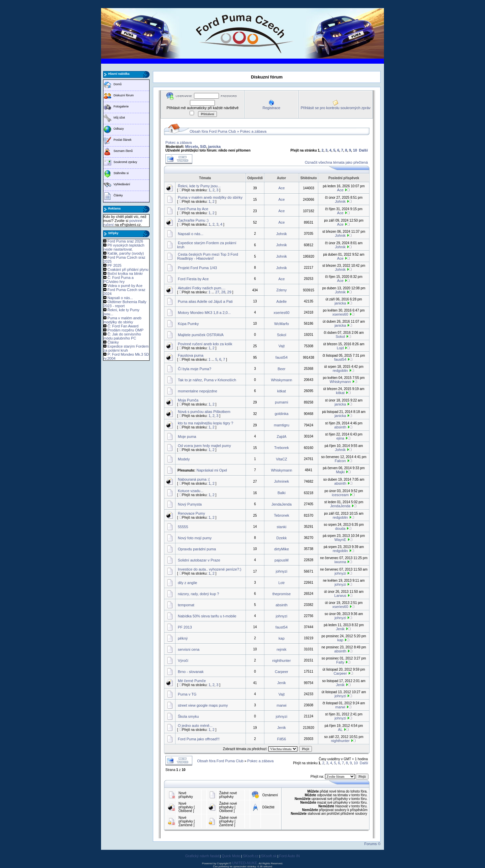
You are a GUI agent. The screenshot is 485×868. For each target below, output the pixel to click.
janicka (214, 147)
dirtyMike (282, 549)
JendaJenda (282, 504)
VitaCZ (281, 459)
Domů (118, 84)
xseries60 (281, 313)
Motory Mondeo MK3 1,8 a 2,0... (204, 313)
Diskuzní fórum (124, 95)
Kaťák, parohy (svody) (126, 253)
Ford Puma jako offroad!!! (199, 739)
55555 (183, 527)
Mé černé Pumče (192, 681)
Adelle (282, 301)
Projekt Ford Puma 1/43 (197, 268)
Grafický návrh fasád (202, 856)
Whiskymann (281, 380)
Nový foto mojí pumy (195, 538)
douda (340, 528)
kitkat (282, 391)
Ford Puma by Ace (193, 209)
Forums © (373, 844)
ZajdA (282, 437)
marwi (281, 705)
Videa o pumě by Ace (125, 286)
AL (340, 730)
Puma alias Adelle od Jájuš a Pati (205, 301)
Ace (281, 188)
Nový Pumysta (190, 504)
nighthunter (281, 661)
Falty (340, 662)
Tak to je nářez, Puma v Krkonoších (207, 380)
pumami (281, 402)
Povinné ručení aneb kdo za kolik (205, 344)
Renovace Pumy (191, 513)
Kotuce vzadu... (191, 491)
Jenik (340, 629)
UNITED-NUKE (245, 863)
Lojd (340, 348)
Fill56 (282, 739)
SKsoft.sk (269, 856)
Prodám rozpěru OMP (125, 330)
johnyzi (282, 571)
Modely (184, 459)
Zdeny (282, 290)
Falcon (340, 461)
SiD (203, 147)
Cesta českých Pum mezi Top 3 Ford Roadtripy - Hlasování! (208, 256)
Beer (281, 369)
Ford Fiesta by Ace (193, 279)
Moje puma (187, 437)
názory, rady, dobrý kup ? (199, 594)
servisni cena (189, 649)
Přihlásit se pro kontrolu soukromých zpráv (336, 108)
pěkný (183, 638)
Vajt (282, 346)
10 (355, 150)
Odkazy (119, 129)
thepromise (282, 594)
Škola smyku (188, 716)
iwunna (340, 562)
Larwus (340, 596)
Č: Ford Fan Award (123, 326)
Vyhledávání (122, 184)
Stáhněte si (121, 173)
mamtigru (282, 425)
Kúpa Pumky (188, 324)
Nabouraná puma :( (194, 479)
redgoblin (340, 371)
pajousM (282, 560)
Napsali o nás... (120, 298)
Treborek (282, 448)
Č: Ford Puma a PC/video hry (119, 280)
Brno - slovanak (191, 672)
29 (229, 292)
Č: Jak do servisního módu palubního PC (122, 336)
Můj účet (119, 118)
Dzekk (282, 538)
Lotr (281, 583)
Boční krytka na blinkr (125, 274)
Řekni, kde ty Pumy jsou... (199, 186)
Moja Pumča (188, 400)
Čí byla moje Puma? (195, 369)
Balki (282, 493)
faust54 (282, 357)
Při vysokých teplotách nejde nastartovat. (124, 247)
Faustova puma (191, 355)
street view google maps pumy (203, 705)
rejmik (281, 649)
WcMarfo (282, 324)
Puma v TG (187, 694)
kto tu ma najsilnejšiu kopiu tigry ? (205, 423)
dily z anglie (187, 583)
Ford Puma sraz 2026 (125, 241)
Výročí (183, 661)
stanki (282, 527)
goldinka (281, 414)
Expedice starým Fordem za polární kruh (126, 348)
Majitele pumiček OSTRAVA (201, 335)
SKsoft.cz (251, 856)
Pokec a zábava (253, 131)
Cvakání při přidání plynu (128, 269)
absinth (340, 427)
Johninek (282, 481)
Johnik (340, 201)
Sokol (282, 335)
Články (118, 195)
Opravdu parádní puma (197, 549)
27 (217, 292)
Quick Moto (231, 856)
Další (363, 150)
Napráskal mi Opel (212, 470)
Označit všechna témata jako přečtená (336, 162)
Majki (340, 472)
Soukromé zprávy (125, 162)
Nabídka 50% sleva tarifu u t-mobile (207, 616)
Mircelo (192, 147)
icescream (340, 495)
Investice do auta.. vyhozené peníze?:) (209, 569)
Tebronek (281, 515)
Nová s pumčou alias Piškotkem (204, 412)
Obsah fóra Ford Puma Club (213, 131)
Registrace (271, 108)
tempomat (186, 605)
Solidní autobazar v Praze (199, 560)
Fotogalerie (121, 106)
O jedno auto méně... (195, 726)
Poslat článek (123, 140)
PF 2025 (115, 265)
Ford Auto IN (290, 856)
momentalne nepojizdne (198, 391)
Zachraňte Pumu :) (193, 220)
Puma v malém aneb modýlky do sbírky (122, 320)
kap (282, 638)
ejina (340, 438)
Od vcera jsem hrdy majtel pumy (204, 446)
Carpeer (282, 672)
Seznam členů (123, 151)
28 (223, 292)
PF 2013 (185, 627)
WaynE (340, 540)
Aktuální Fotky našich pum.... (202, 288)
